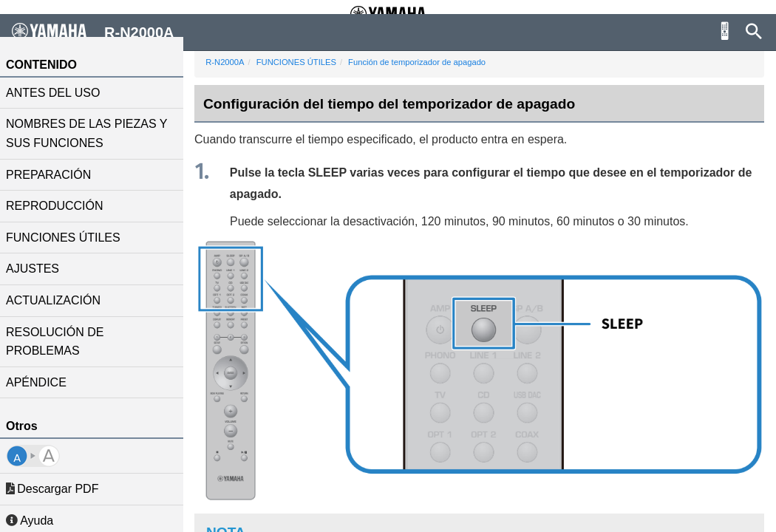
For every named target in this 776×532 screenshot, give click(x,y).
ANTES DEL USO (59, 93)
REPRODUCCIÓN (61, 206)
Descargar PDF (58, 489)
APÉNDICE (42, 382)
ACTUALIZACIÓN (59, 300)
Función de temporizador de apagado (423, 62)
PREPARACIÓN (54, 175)
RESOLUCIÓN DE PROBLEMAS (61, 342)
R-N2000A (231, 62)
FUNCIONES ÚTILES (69, 238)
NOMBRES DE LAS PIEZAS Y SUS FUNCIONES (92, 133)
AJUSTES (38, 269)
